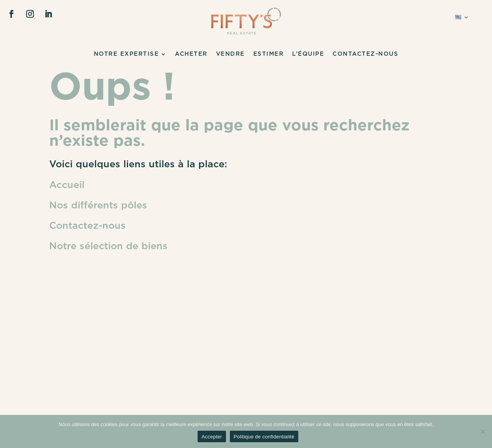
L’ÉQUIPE (308, 54)
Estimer (269, 54)
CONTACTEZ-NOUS (365, 54)
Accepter (212, 437)
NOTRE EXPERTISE (126, 54)
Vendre (230, 54)
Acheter (191, 54)
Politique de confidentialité (264, 437)
